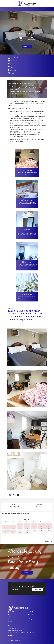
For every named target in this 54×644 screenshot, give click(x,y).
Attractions (31, 614)
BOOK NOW (27, 573)
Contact (10, 621)
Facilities (10, 619)
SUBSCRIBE (38, 589)
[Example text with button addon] (21, 590)
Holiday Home (31, 619)
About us (10, 617)
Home (9, 614)
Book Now (27, 47)
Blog (29, 617)
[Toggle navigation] (5, 9)
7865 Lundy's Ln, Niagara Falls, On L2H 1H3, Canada (21, 632)
